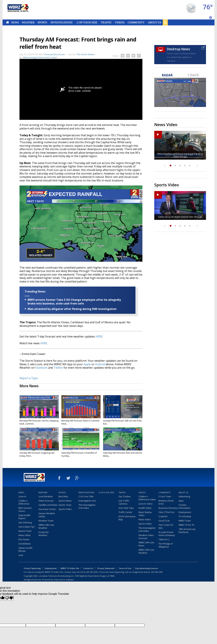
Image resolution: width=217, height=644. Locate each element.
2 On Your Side (87, 22)
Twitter (58, 368)
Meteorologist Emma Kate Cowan (40, 57)
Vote (21, 555)
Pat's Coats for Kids (166, 526)
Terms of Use (125, 568)
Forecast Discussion (55, 54)
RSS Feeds (24, 539)
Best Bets (63, 496)
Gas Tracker (125, 496)
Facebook (41, 368)
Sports (42, 22)
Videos (120, 22)
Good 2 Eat (164, 521)
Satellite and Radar (48, 505)
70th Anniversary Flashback (187, 531)
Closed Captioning (32, 568)
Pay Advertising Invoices (147, 568)
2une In (22, 496)
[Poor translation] (9, 598)
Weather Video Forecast (146, 537)
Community (136, 22)
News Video (25, 535)
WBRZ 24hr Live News (146, 544)
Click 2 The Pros (166, 512)
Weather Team (46, 521)
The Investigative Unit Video (87, 506)
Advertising (184, 496)
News (15, 22)
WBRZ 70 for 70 (186, 525)
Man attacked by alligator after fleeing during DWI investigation (72, 309)
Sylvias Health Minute (25, 549)
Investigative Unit (87, 501)
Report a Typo (29, 378)
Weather (28, 22)
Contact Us (88, 568)
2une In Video (146, 504)
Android (100, 364)
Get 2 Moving (25, 522)
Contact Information (184, 506)
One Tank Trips (126, 508)
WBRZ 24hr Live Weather (46, 526)
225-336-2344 (157, 572)
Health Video (145, 508)
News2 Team (25, 531)
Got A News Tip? (27, 527)
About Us (154, 22)
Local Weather (46, 496)
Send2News (25, 544)
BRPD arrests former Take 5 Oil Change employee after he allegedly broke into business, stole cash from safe (74, 302)
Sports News (65, 501)
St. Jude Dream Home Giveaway (167, 534)
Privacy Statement (106, 568)
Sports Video (65, 509)
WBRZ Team (185, 521)
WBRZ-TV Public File (70, 568)
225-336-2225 (92, 572)
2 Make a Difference (24, 502)
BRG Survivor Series (25, 509)
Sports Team (65, 505)
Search (165, 22)
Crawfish (163, 516)
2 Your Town (165, 496)
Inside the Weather (44, 534)
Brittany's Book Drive (166, 502)
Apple (87, 364)
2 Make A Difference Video (147, 498)
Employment (185, 512)
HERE (99, 336)
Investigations (62, 22)
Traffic (106, 22)
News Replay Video (145, 514)
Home (8, 22)
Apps (181, 501)
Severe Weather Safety (47, 515)
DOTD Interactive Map (127, 518)
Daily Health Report (24, 517)
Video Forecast (46, 501)
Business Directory (168, 508)
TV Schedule (185, 516)
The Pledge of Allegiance (166, 545)
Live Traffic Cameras (124, 502)
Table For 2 (164, 539)
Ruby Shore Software (64, 580)
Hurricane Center (47, 509)
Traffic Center (125, 512)
